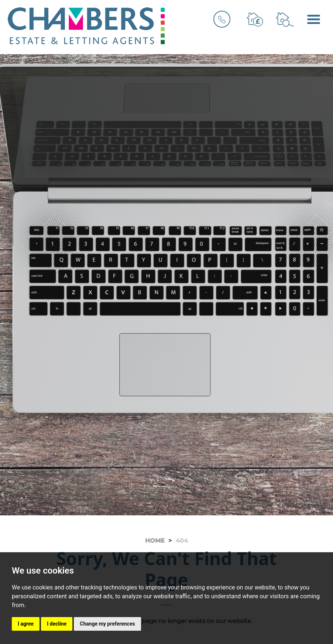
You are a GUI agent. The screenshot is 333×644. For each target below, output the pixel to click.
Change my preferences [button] (107, 624)
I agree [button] (26, 624)
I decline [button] (57, 624)
